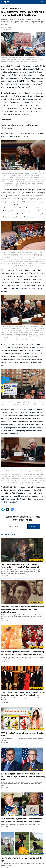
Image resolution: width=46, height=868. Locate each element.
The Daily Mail (34, 422)
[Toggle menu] (43, 2)
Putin (38, 96)
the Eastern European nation (11, 102)
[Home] (6, 2)
